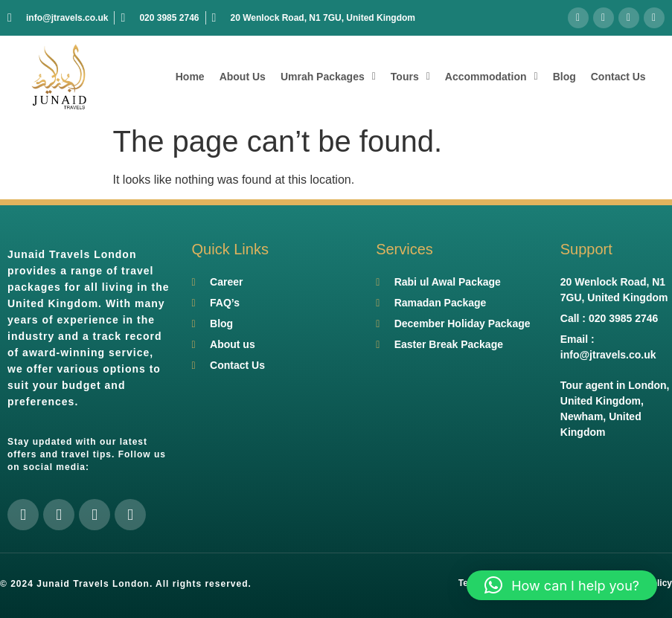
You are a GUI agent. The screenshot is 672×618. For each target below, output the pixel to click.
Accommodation (492, 77)
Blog (564, 77)
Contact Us (618, 77)
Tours (410, 77)
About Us (243, 77)
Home (190, 77)
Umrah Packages (328, 77)
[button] (562, 585)
